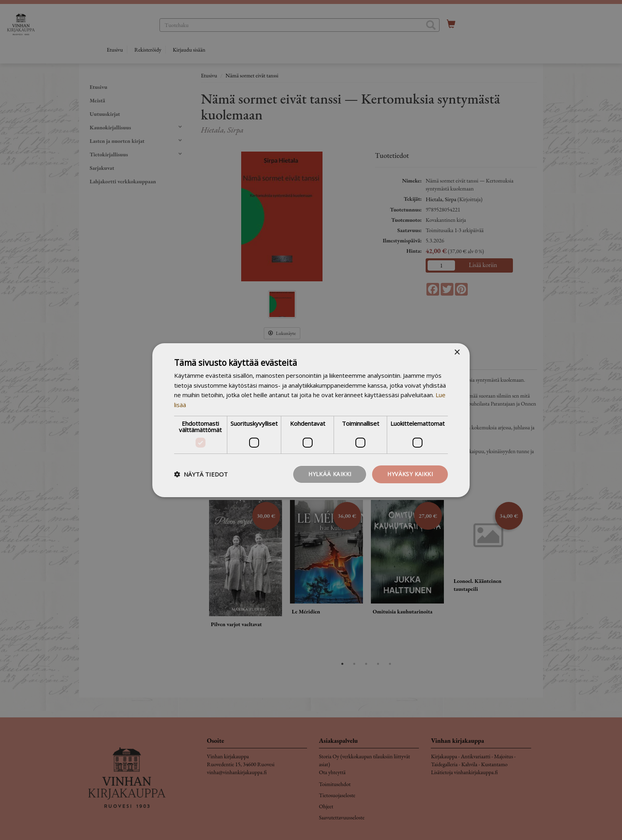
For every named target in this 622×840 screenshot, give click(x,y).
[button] (201, 474)
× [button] (457, 352)
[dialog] (311, 420)
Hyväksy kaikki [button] (410, 474)
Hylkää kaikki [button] (330, 474)
